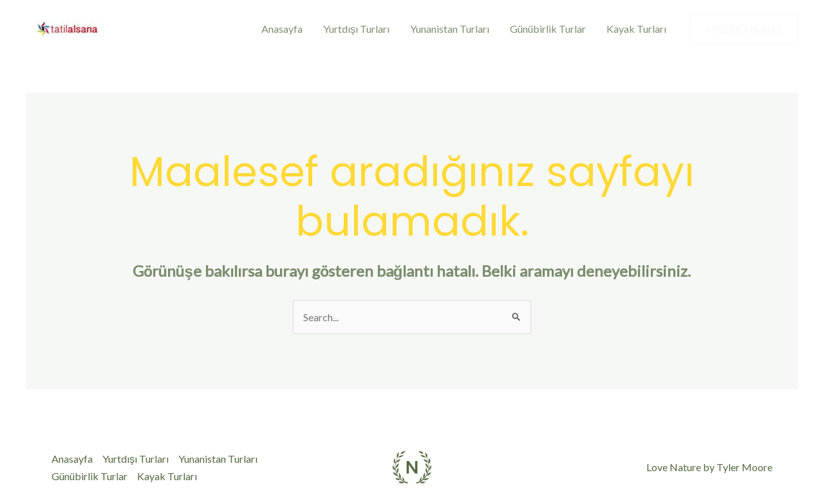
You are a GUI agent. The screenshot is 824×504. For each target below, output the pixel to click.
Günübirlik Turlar (548, 29)
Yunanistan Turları (450, 29)
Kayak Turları (636, 29)
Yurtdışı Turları (356, 29)
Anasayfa (282, 29)
